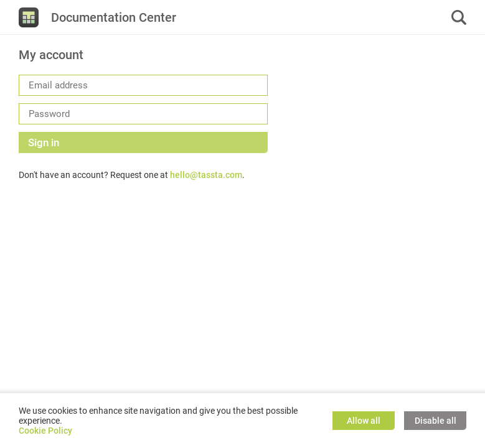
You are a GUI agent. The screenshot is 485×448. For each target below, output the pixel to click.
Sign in (44, 142)
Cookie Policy (45, 431)
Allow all (364, 421)
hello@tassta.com (206, 175)
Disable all (436, 421)
